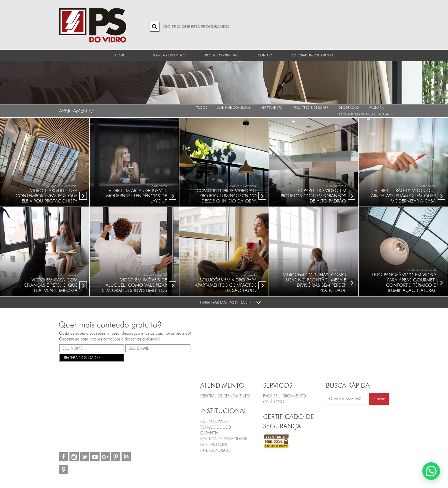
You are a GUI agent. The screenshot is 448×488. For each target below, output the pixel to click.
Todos (202, 108)
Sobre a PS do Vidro (169, 55)
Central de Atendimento (225, 396)
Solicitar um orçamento (313, 55)
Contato (265, 55)
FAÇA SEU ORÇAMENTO (284, 396)
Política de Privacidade (224, 439)
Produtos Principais (222, 55)
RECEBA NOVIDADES (92, 357)
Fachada (377, 108)
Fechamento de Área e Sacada (364, 114)
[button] (433, 476)
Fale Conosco (215, 450)
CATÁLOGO (274, 402)
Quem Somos (214, 421)
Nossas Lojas (214, 445)
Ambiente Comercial (234, 108)
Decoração (349, 108)
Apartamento (272, 108)
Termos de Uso (216, 427)
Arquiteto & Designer (310, 108)
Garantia (209, 433)
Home (120, 55)
